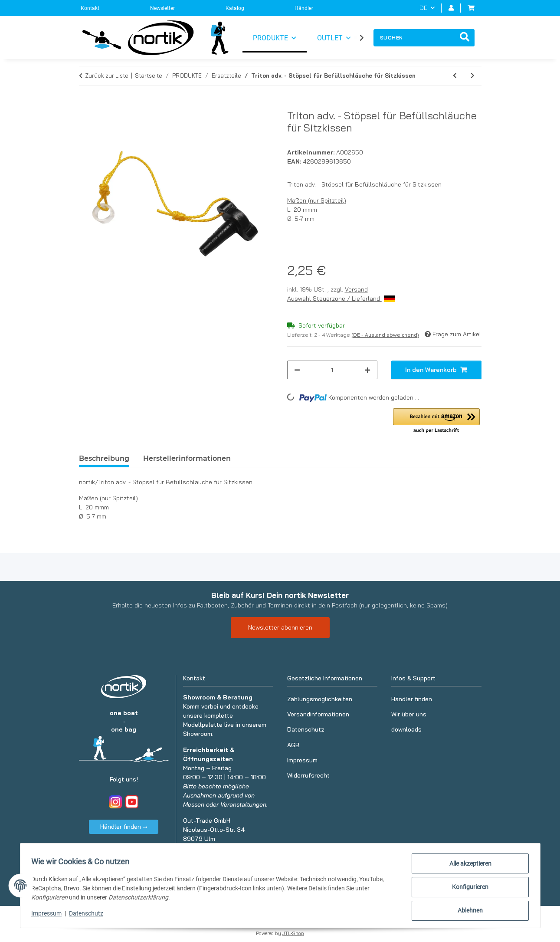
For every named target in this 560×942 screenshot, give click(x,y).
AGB (293, 745)
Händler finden (412, 699)
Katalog (235, 8)
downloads (406, 729)
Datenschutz (89, 915)
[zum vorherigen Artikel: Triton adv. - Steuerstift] (455, 76)
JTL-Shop (293, 933)
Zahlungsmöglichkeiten (320, 699)
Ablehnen (468, 911)
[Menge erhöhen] (367, 370)
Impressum (49, 915)
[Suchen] (414, 38)
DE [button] (423, 8)
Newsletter (162, 8)
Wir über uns (409, 714)
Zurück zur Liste (107, 75)
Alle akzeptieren (467, 866)
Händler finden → (124, 827)
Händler (304, 8)
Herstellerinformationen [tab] (187, 458)
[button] (451, 8)
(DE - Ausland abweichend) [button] (385, 335)
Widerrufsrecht (308, 775)
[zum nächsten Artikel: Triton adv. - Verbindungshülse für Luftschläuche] (473, 76)
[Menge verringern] (297, 370)
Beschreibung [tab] (104, 458)
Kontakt (90, 8)
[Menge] (332, 370)
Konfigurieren (468, 889)
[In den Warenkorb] (86, 105)
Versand (356, 289)
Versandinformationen (318, 714)
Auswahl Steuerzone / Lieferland (341, 299)
